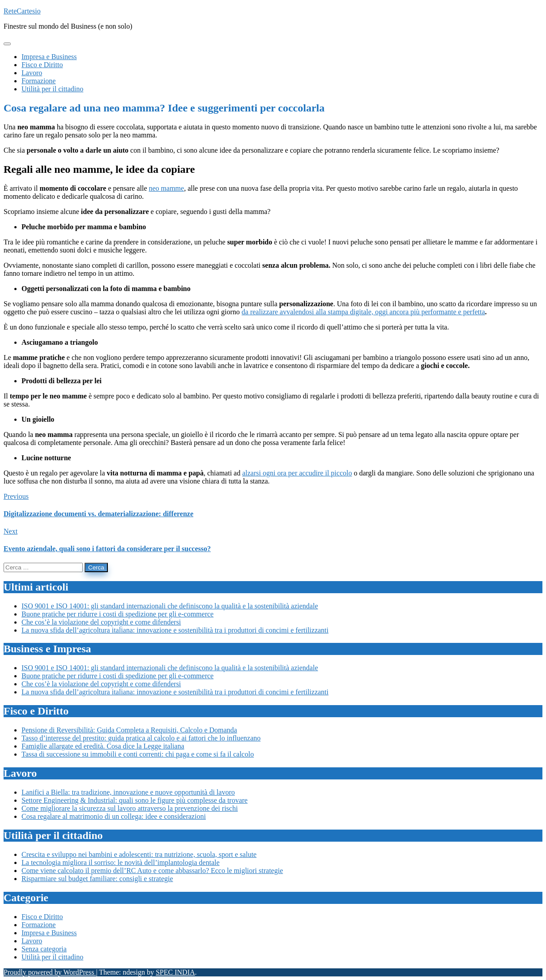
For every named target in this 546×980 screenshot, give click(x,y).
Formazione (38, 925)
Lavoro (32, 941)
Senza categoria (44, 949)
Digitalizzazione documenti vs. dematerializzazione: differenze (98, 514)
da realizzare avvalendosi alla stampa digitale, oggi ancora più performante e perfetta (363, 312)
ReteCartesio (22, 11)
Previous (16, 496)
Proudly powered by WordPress (50, 972)
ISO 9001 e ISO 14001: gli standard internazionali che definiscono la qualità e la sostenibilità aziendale (170, 606)
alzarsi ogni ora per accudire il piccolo (297, 473)
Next (11, 531)
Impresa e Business (49, 933)
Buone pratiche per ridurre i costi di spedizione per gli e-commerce (117, 614)
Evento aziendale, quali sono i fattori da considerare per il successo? (107, 549)
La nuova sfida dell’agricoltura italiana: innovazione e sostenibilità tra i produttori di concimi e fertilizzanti (175, 630)
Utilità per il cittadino (52, 957)
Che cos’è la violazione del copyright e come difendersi (101, 622)
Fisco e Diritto (42, 917)
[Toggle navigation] (7, 44)
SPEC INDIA (175, 972)
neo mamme (166, 188)
